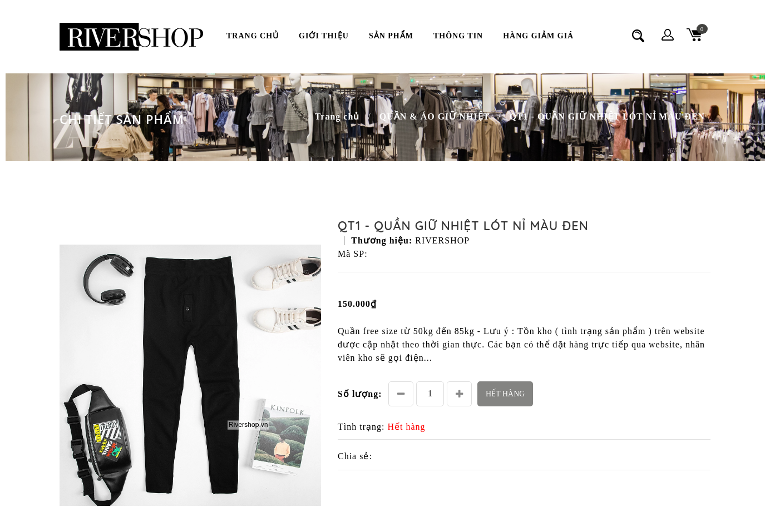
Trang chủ (253, 36)
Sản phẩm (391, 36)
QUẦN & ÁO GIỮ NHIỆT (435, 116)
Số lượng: (360, 394)
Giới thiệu (324, 36)
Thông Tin (458, 36)
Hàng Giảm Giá (538, 36)
